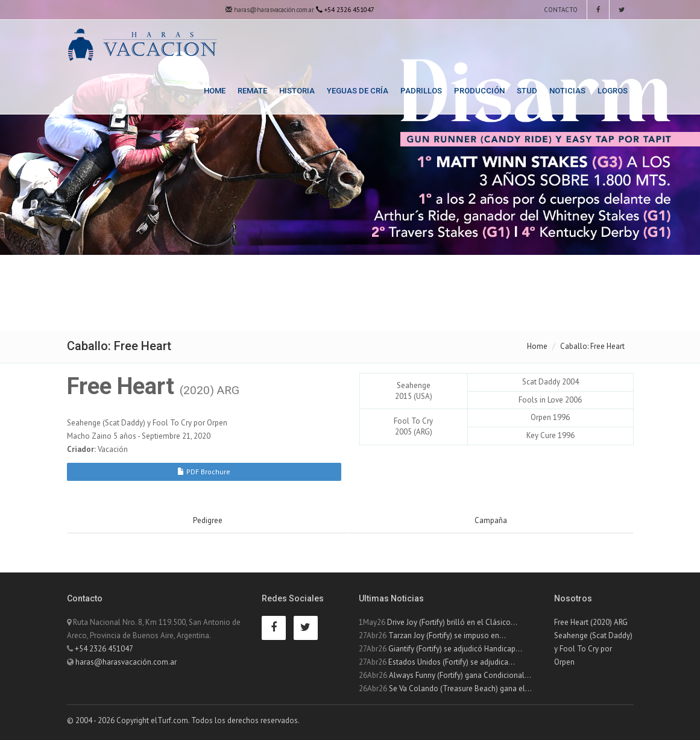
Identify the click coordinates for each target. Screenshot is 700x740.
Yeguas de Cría (358, 91)
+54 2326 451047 (104, 649)
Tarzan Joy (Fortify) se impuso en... (447, 635)
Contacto (560, 10)
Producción (479, 91)
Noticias (567, 91)
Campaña (491, 520)
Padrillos (421, 91)
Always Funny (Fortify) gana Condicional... (460, 675)
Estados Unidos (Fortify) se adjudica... (452, 662)
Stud (527, 91)
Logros (613, 91)
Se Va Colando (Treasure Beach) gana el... (460, 688)
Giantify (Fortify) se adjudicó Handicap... (455, 649)
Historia (297, 91)
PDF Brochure (204, 472)
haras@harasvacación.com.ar (270, 10)
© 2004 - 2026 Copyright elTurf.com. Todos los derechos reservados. (183, 720)
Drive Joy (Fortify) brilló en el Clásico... (452, 622)
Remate (252, 91)
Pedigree (208, 520)
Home (215, 91)
